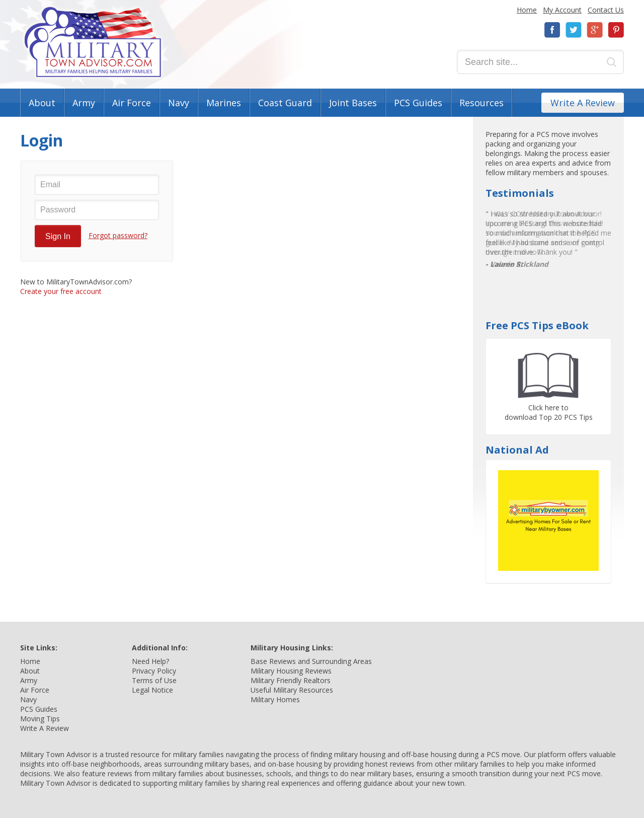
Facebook (552, 30)
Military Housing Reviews (291, 671)
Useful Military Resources (292, 690)
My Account (562, 10)
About (42, 103)
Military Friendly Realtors (291, 680)
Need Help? (150, 661)
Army (84, 103)
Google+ (595, 30)
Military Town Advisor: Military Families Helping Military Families (93, 42)
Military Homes (275, 699)
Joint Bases (353, 103)
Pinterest (616, 30)
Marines (224, 103)
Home (527, 10)
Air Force (132, 103)
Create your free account (61, 291)
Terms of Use (154, 680)
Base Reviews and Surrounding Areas (311, 661)
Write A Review (583, 103)
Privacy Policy (154, 671)
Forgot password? (118, 235)
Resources (481, 103)
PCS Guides (418, 103)
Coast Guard (285, 103)
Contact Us (606, 10)
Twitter (574, 30)
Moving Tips (40, 719)
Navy (179, 103)
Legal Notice (152, 690)
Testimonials (520, 193)
